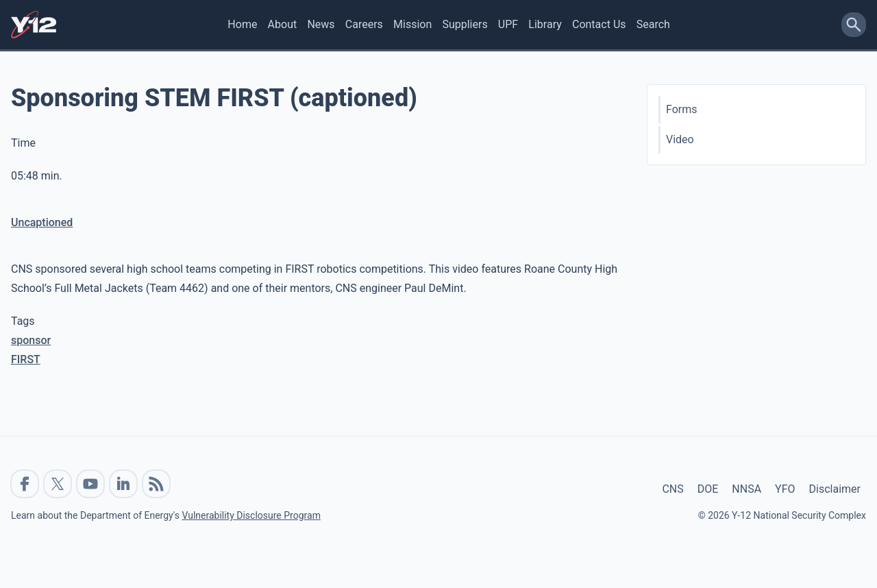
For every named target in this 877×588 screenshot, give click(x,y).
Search (653, 24)
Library (545, 24)
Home (242, 24)
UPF (508, 24)
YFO (785, 489)
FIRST (26, 359)
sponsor (31, 340)
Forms (682, 109)
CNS (672, 489)
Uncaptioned (42, 222)
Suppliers (465, 24)
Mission (412, 24)
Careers (364, 24)
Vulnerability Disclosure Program (251, 515)
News (321, 24)
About (283, 24)
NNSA (746, 489)
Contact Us (599, 24)
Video (680, 139)
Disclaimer (835, 489)
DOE (708, 489)
